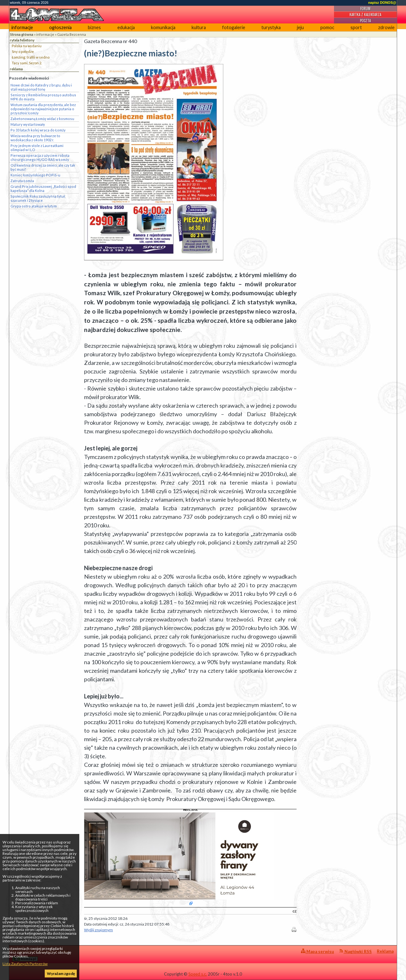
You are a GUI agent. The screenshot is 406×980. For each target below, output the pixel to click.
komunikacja (163, 27)
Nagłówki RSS (355, 951)
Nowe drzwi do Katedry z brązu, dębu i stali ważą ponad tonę (41, 87)
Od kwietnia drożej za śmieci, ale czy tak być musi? (43, 167)
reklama (16, 69)
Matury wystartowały (28, 124)
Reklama (385, 951)
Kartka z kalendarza (365, 15)
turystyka (271, 27)
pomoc (327, 27)
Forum (365, 9)
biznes (94, 27)
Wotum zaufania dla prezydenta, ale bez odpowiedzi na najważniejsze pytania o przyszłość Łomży (43, 109)
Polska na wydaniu (27, 46)
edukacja (126, 27)
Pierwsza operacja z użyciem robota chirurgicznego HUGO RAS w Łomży (40, 157)
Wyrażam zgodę (61, 974)
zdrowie (386, 27)
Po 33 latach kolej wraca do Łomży (38, 130)
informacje (22, 27)
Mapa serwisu (318, 951)
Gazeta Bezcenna (72, 34)
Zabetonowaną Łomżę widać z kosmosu (42, 119)
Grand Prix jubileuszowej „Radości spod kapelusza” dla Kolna (43, 188)
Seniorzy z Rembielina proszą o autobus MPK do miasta (43, 97)
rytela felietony (22, 40)
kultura (199, 27)
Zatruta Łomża (22, 181)
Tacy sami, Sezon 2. (27, 63)
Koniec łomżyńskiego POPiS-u (35, 175)
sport (356, 27)
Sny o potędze (23, 51)
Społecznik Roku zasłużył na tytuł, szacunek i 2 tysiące (38, 198)
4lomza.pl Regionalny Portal (40, 955)
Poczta (365, 21)
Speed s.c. (198, 974)
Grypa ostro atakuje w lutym (34, 206)
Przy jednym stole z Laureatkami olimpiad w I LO (37, 148)
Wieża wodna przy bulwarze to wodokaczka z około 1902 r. (35, 138)
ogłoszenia (60, 27)
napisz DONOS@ (382, 3)
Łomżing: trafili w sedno (31, 57)
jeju (300, 27)
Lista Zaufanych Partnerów (25, 964)
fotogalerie (234, 27)
